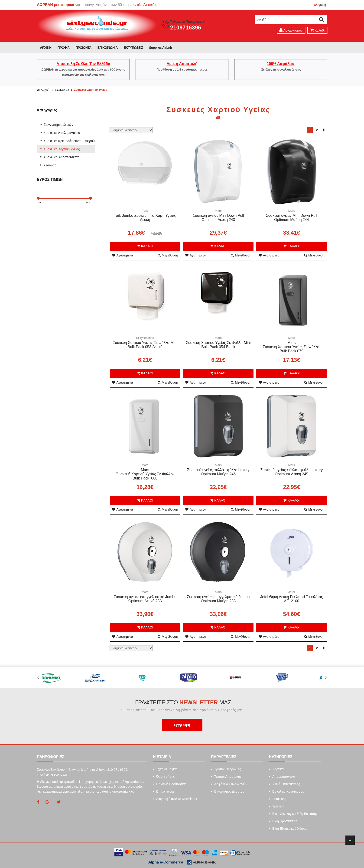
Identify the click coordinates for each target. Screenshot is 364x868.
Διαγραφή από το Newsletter (175, 799)
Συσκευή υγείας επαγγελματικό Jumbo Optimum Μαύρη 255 (218, 599)
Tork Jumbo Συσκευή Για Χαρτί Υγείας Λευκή (145, 218)
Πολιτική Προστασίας (170, 784)
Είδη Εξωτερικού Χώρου (288, 829)
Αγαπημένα (123, 255)
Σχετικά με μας (165, 769)
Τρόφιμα (277, 806)
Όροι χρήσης (164, 777)
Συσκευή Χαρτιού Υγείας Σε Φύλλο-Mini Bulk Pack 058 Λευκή (145, 345)
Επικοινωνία (163, 791)
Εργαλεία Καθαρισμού (287, 791)
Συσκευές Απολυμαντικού (60, 133)
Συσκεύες (278, 799)
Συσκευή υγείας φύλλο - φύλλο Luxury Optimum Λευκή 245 (291, 472)
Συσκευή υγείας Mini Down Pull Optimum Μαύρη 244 (292, 218)
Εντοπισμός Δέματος (227, 791)
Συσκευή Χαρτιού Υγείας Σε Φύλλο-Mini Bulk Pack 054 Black (218, 345)
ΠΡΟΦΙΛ (64, 48)
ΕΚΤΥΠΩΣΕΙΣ (133, 48)
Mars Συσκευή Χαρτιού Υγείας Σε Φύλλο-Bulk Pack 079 (291, 347)
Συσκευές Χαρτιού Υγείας (91, 90)
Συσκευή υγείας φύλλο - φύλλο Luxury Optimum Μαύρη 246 (218, 472)
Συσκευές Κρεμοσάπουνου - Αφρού (67, 141)
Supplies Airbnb (161, 48)
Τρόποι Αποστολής (226, 777)
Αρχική (320, 5)
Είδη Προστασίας (283, 821)
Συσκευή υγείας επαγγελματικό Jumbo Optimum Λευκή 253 (145, 599)
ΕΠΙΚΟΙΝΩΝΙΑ (108, 48)
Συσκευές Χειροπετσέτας (59, 157)
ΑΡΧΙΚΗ (46, 48)
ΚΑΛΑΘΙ (145, 246)
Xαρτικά (276, 769)
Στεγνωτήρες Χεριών (56, 125)
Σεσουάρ (48, 165)
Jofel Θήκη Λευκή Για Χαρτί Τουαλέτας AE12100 (291, 599)
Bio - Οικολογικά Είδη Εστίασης (293, 814)
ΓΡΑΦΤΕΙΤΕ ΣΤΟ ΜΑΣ (183, 702)
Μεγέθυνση (168, 255)
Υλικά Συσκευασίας (284, 784)
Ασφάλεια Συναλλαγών (229, 784)
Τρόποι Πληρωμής (226, 769)
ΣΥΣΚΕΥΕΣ (62, 90)
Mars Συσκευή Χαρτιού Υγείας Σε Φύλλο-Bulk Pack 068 (145, 474)
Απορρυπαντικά (282, 777)
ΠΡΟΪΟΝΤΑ (83, 48)
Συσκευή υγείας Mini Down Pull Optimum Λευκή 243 (218, 218)
